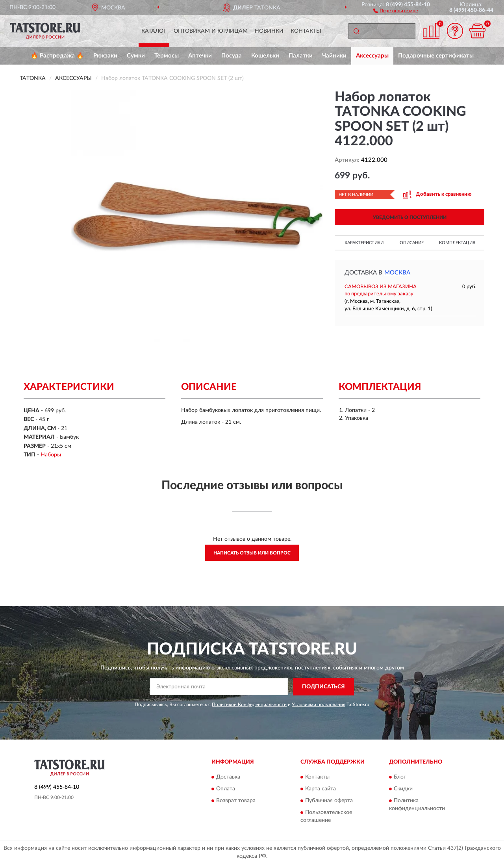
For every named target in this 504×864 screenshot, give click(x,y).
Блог (400, 777)
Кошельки (265, 56)
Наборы (51, 455)
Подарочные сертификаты (436, 56)
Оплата (226, 789)
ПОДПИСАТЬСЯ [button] (323, 687)
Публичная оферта (329, 801)
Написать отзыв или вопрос (252, 553)
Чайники (334, 56)
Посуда (232, 56)
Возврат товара (236, 801)
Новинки (269, 31)
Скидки (403, 789)
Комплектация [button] (457, 243)
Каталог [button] (154, 31)
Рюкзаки (105, 56)
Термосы (167, 56)
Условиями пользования (319, 705)
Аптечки (200, 56)
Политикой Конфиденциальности (249, 705)
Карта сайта (321, 789)
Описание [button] (412, 243)
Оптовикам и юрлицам (211, 31)
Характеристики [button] (364, 243)
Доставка (228, 777)
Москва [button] (397, 273)
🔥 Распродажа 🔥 (57, 56)
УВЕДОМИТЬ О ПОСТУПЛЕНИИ (410, 217)
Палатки (301, 56)
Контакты (306, 31)
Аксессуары (372, 56)
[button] (396, 10)
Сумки (136, 56)
